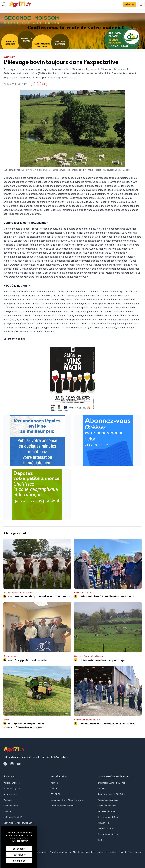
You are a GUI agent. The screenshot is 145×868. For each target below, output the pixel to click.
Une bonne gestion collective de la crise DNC (105, 724)
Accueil (54, 783)
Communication (11, 806)
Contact (54, 789)
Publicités (8, 800)
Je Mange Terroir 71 (13, 817)
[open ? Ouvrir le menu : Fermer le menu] (4, 4)
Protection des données (130, 852)
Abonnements (10, 794)
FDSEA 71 (55, 794)
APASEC (102, 789)
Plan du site (79, 852)
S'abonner (129, 4)
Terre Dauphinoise (106, 811)
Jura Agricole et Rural (108, 817)
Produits (7, 811)
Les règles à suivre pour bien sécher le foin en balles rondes (24, 726)
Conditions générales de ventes (101, 852)
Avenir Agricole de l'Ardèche (111, 794)
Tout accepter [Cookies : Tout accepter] (19, 849)
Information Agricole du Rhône (112, 783)
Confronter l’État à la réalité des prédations (104, 596)
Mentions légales (39, 852)
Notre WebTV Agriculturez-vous (19, 823)
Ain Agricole (103, 823)
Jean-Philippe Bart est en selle (25, 660)
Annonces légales (12, 789)
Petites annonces (12, 783)
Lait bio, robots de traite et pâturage (99, 660)
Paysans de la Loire (107, 806)
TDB (100, 840)
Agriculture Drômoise (108, 800)
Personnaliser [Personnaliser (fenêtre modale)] (19, 861)
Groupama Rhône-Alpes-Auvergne (67, 800)
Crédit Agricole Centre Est (63, 806)
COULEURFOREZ (106, 829)
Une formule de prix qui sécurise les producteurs (37, 596)
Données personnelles (60, 852)
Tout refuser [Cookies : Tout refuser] (19, 855)
